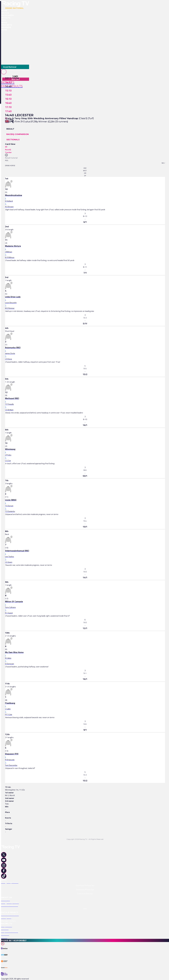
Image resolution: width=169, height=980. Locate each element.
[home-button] (15, 4)
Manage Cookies (8, 921)
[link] (85, 195)
